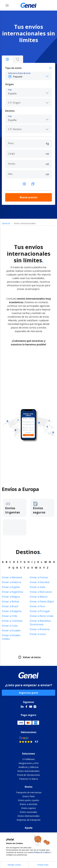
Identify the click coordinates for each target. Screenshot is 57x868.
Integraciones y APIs (29, 763)
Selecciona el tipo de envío (19, 73)
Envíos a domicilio (29, 804)
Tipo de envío (28, 68)
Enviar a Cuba (10, 626)
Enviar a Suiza (38, 634)
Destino (10, 111)
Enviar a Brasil (10, 606)
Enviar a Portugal (40, 611)
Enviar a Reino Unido (42, 616)
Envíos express (29, 808)
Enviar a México (39, 597)
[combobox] (28, 92)
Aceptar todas (43, 865)
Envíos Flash (29, 796)
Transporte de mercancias (29, 792)
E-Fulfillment (29, 759)
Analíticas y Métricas (29, 767)
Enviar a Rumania (40, 629)
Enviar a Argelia (11, 587)
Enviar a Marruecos (41, 592)
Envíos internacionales (29, 816)
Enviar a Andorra (11, 582)
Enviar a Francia (39, 577)
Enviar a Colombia (12, 621)
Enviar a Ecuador (11, 630)
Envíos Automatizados (28, 771)
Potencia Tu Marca (28, 779)
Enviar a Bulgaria (12, 611)
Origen (9, 84)
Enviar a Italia (37, 587)
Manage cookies (14, 865)
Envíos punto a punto (29, 800)
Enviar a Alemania (12, 577)
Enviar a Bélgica (11, 597)
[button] (28, 76)
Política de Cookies (42, 852)
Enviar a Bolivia (10, 601)
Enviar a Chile (9, 616)
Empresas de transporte (29, 820)
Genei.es (6, 223)
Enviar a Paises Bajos (42, 601)
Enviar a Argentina (12, 592)
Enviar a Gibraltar (40, 582)
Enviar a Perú (37, 606)
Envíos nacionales (28, 812)
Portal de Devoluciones (28, 775)
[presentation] (28, 102)
